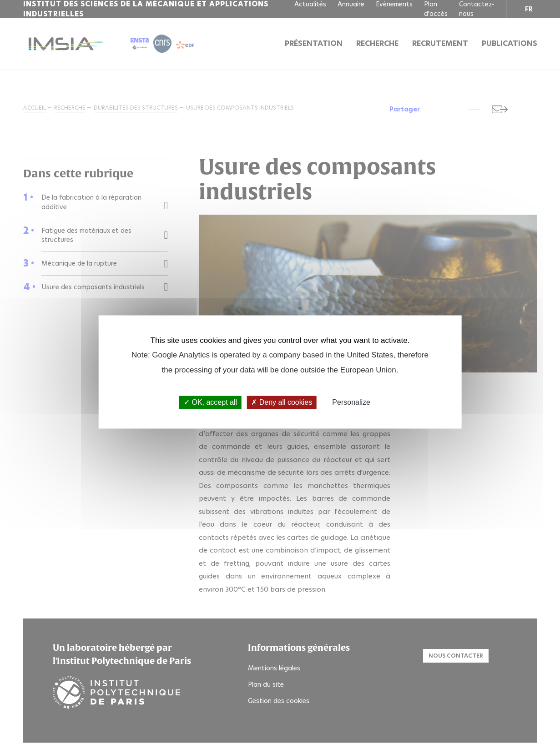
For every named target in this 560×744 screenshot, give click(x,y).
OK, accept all (210, 402)
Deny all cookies (282, 402)
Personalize (351, 402)
